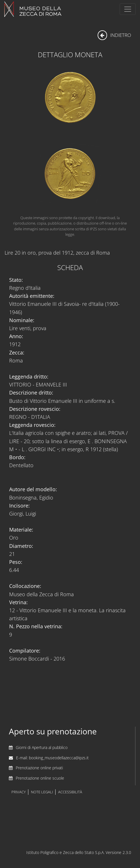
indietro (114, 35)
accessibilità (70, 792)
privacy (19, 792)
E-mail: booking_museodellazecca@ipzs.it (52, 758)
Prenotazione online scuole (40, 778)
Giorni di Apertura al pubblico (42, 747)
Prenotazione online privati (39, 768)
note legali (42, 792)
